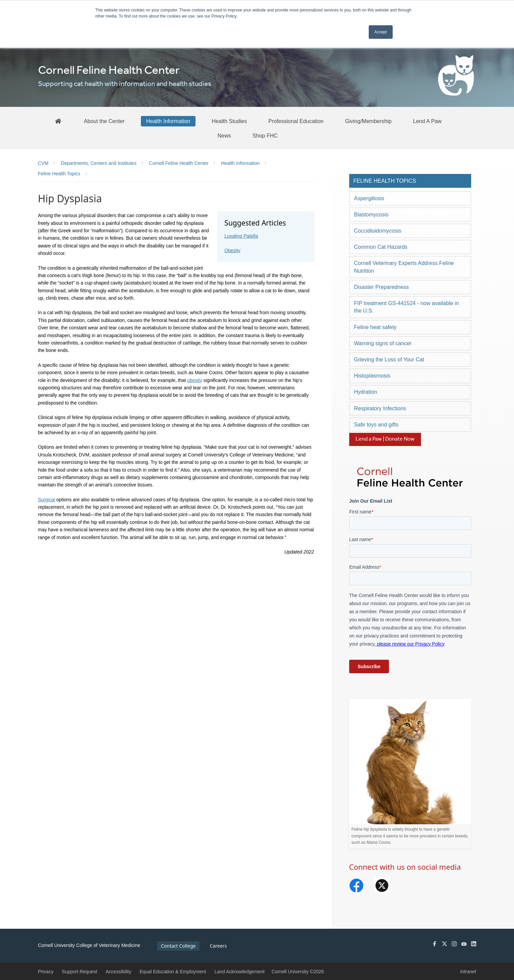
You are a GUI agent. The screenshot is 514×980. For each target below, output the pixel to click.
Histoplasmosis (372, 376)
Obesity (232, 250)
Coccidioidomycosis (378, 231)
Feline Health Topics (385, 181)
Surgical (47, 500)
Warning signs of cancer (383, 343)
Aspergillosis (369, 198)
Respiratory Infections (380, 408)
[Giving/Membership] (368, 121)
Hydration (365, 392)
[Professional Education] (296, 121)
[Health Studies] (229, 121)
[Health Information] (168, 121)
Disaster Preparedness (381, 287)
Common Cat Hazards (381, 247)
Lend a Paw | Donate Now (385, 439)
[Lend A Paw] (428, 121)
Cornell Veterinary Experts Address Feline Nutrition (404, 267)
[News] (224, 136)
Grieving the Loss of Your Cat (389, 360)
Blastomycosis (371, 215)
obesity (194, 380)
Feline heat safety (375, 327)
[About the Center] (104, 121)
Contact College (178, 946)
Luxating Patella (241, 236)
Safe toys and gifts (376, 425)
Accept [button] (381, 32)
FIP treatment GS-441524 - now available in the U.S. (406, 307)
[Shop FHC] (265, 136)
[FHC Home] (58, 121)
